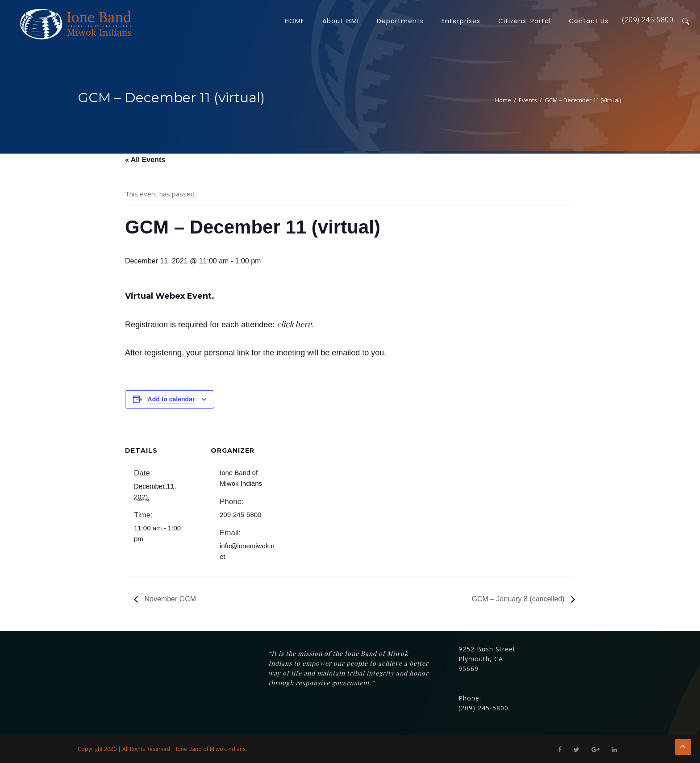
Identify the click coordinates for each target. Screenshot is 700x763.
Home (503, 100)
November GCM (169, 599)
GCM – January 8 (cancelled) (519, 599)
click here (294, 324)
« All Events (145, 160)
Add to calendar (171, 399)
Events (528, 100)
